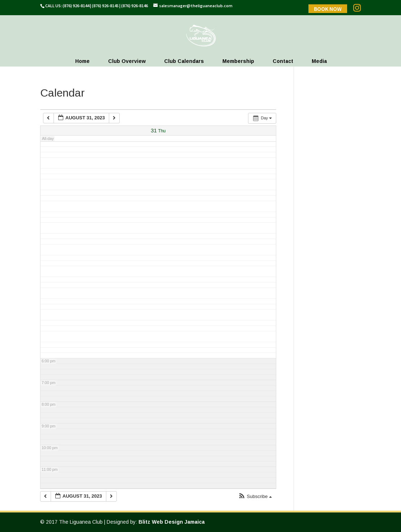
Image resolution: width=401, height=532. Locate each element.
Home (82, 61)
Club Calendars (184, 61)
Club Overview (127, 61)
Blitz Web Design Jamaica (172, 522)
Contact (283, 61)
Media (319, 61)
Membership (238, 61)
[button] (255, 497)
